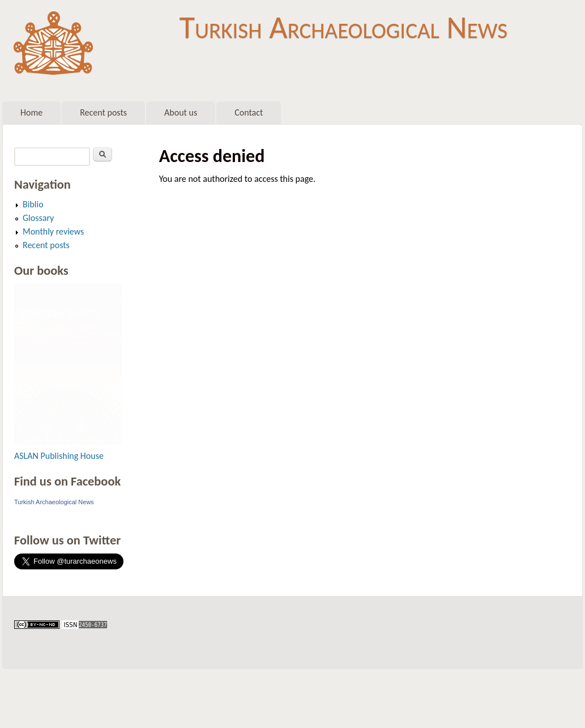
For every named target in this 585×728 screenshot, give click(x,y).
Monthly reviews (53, 231)
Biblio (33, 204)
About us (181, 112)
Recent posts (103, 112)
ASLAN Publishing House (59, 456)
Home (31, 112)
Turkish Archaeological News (343, 27)
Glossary (38, 218)
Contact (249, 112)
